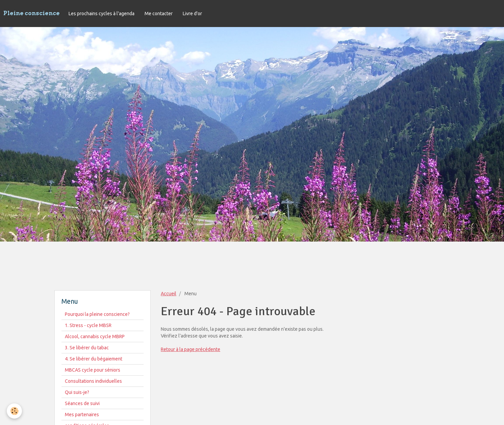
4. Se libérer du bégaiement (94, 359)
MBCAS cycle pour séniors (93, 370)
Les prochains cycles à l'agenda (102, 14)
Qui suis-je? (77, 392)
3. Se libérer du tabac (87, 348)
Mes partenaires (82, 415)
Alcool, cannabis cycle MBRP (95, 336)
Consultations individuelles (93, 381)
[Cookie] (14, 411)
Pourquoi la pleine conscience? (97, 314)
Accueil (169, 294)
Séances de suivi (82, 403)
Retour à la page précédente (191, 349)
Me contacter (159, 14)
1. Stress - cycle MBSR (88, 325)
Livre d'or (192, 14)
